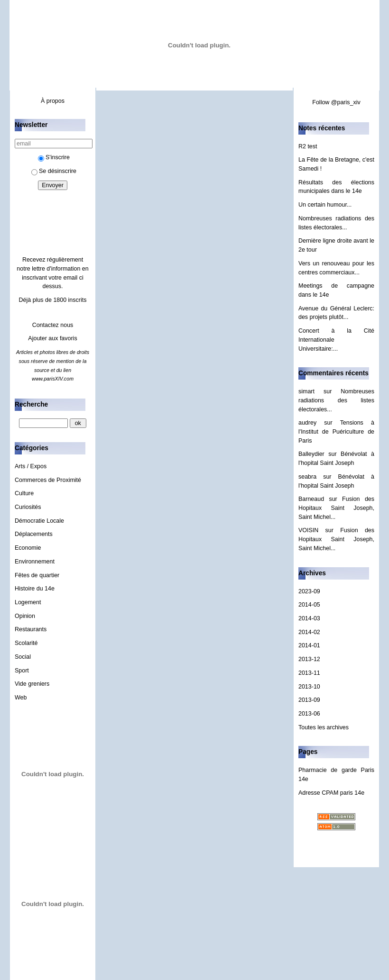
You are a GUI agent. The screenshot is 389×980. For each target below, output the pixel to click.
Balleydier (311, 454)
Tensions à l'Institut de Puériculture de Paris (336, 431)
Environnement (35, 562)
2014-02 (309, 632)
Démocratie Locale (39, 521)
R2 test (308, 146)
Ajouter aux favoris (52, 338)
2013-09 (309, 700)
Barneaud (311, 499)
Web (21, 698)
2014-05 (309, 605)
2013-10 (309, 687)
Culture (24, 493)
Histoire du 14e (35, 589)
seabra (307, 477)
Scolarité (26, 643)
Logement (28, 602)
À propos (53, 101)
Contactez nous (53, 325)
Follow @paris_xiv (336, 102)
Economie (28, 548)
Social (23, 657)
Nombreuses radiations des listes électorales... (336, 400)
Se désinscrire (54, 171)
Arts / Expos (31, 466)
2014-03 (309, 618)
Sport (22, 671)
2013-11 (309, 673)
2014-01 (309, 645)
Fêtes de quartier (37, 575)
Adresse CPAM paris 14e (331, 793)
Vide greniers (32, 684)
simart (306, 391)
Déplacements (34, 534)
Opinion (25, 616)
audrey (307, 423)
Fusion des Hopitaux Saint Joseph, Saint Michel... (336, 508)
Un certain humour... (325, 205)
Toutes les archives (324, 727)
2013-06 (309, 714)
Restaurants (31, 629)
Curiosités (28, 507)
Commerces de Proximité (48, 480)
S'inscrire (54, 157)
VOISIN (308, 530)
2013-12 (309, 659)
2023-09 (309, 591)
